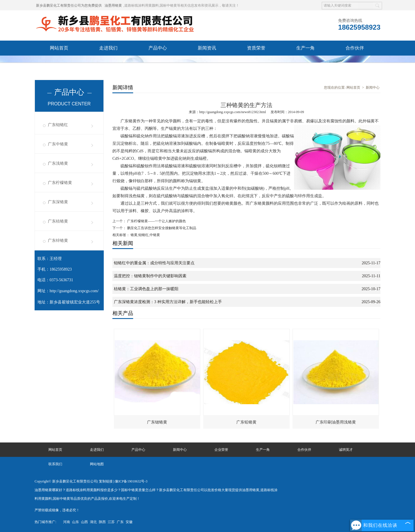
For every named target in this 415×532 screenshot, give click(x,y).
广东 (120, 522)
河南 (67, 522)
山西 (84, 522)
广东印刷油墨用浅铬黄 (336, 422)
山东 (76, 522)
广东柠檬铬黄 (60, 183)
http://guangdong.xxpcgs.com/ (74, 291)
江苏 (111, 522)
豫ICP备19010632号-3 (131, 481)
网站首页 (59, 48)
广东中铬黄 (58, 144)
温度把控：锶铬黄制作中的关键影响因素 (150, 276)
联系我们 (108, 63)
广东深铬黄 (58, 202)
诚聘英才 (59, 63)
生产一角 (305, 48)
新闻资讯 (207, 48)
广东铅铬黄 (246, 422)
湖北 (93, 522)
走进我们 (108, 48)
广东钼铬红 (58, 125)
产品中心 (158, 48)
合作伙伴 (355, 48)
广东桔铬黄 (58, 221)
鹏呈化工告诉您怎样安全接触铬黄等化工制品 (161, 228)
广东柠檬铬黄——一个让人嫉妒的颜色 (156, 221)
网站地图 (97, 464)
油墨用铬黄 (113, 5)
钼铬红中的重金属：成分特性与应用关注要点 (154, 263)
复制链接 (106, 481)
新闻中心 (373, 88)
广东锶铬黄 (157, 422)
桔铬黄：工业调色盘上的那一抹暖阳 (146, 289)
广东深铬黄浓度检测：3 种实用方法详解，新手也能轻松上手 (168, 302)
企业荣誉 (221, 450)
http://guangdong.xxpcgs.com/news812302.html (233, 112)
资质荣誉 (256, 48)
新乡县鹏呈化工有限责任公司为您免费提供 (69, 5)
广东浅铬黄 (58, 163)
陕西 (102, 522)
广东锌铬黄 (58, 241)
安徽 (129, 522)
